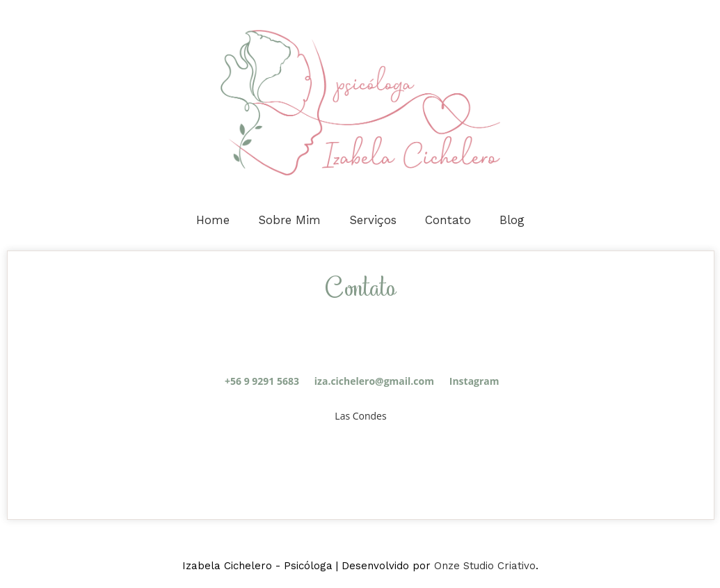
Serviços (373, 220)
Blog (512, 220)
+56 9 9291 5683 (262, 381)
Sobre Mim (289, 220)
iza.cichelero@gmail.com (374, 381)
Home (213, 220)
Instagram (473, 381)
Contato (448, 220)
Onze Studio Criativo (485, 566)
